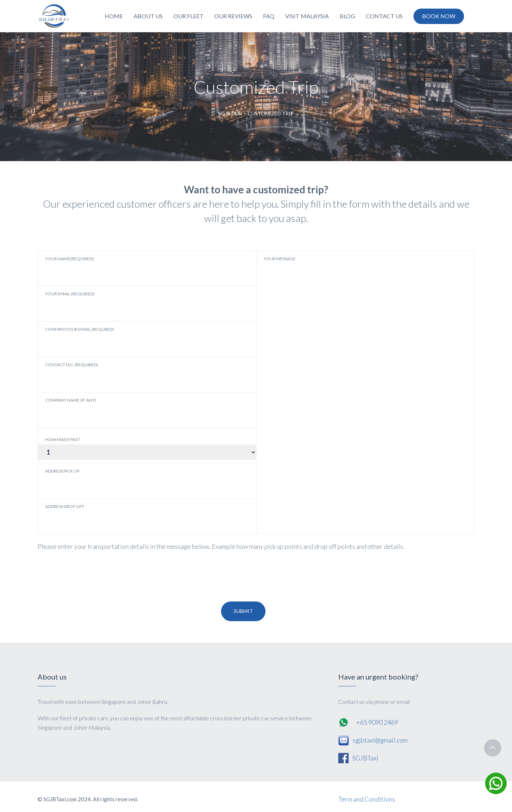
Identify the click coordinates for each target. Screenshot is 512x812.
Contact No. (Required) (126, 374)
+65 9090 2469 (377, 722)
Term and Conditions (367, 799)
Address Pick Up (126, 480)
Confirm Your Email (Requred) (126, 338)
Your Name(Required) (126, 268)
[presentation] (92, 577)
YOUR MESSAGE (345, 303)
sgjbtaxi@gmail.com (380, 740)
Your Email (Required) (126, 303)
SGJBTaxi (365, 758)
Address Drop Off (126, 516)
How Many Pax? (63, 440)
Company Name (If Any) (126, 409)
